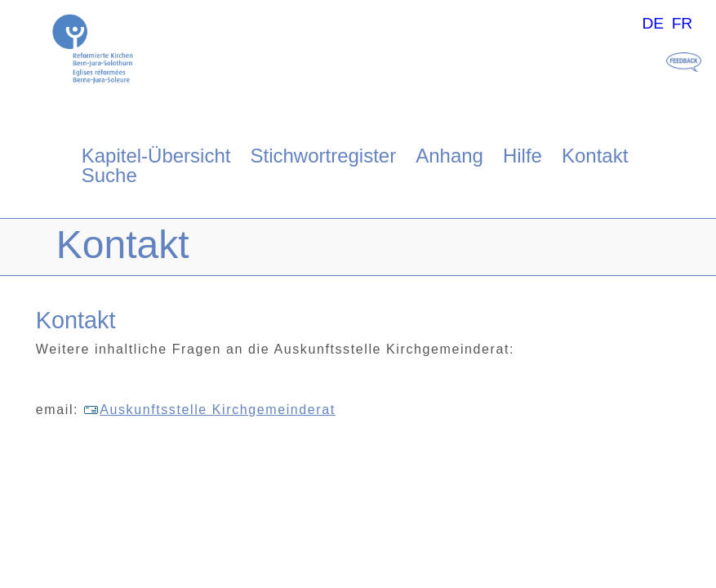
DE (653, 23)
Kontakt (595, 156)
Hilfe (523, 156)
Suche (109, 175)
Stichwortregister (323, 156)
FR (683, 23)
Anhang (449, 156)
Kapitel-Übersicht (156, 156)
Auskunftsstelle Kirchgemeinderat (209, 410)
